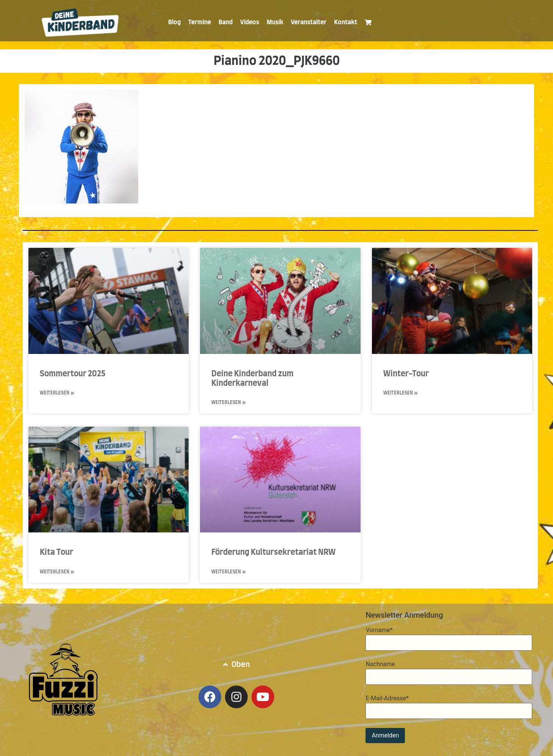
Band (226, 22)
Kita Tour (56, 552)
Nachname (380, 664)
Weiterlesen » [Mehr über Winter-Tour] (401, 393)
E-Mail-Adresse (387, 698)
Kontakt (346, 22)
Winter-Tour (406, 374)
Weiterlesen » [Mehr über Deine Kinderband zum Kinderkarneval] (229, 402)
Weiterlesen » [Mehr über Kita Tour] (57, 572)
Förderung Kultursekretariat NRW (273, 552)
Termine (200, 22)
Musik (275, 22)
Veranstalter (309, 22)
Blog (174, 22)
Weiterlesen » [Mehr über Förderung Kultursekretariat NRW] (229, 572)
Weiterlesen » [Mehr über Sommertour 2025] (57, 393)
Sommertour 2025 (73, 374)
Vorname (379, 630)
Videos (250, 22)
